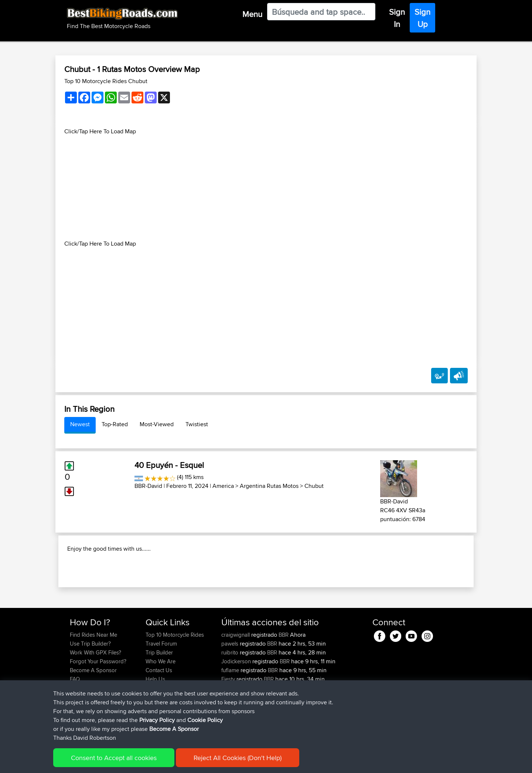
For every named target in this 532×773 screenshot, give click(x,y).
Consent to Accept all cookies (114, 758)
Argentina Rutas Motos (269, 486)
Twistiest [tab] (197, 424)
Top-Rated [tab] (115, 424)
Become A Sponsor (174, 729)
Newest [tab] (80, 424)
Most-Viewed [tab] (157, 424)
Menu (252, 14)
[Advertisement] (266, 188)
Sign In (397, 18)
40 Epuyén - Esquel (169, 465)
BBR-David (148, 486)
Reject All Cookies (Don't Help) (238, 758)
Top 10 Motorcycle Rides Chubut (106, 81)
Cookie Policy (205, 720)
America (223, 486)
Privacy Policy (157, 720)
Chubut (314, 486)
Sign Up (422, 18)
